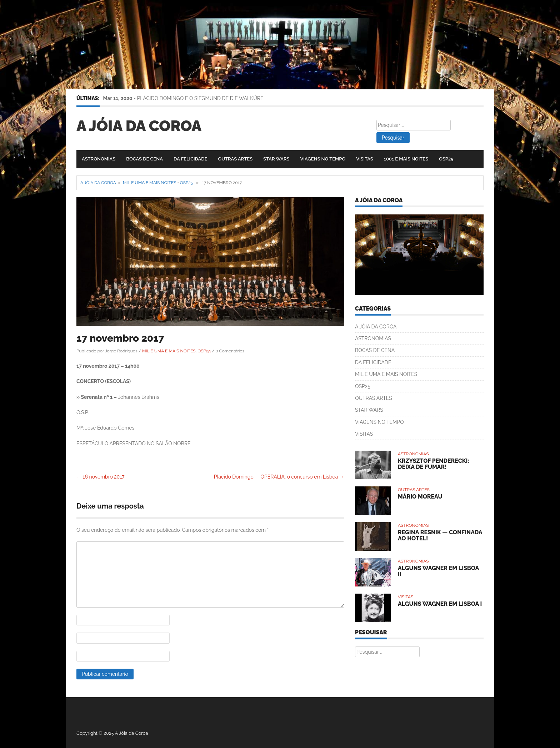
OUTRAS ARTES (235, 159)
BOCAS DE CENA (144, 159)
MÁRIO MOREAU (420, 497)
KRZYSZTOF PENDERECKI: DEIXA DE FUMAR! (434, 464)
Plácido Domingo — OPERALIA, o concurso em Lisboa (279, 477)
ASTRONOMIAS (99, 159)
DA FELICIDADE (190, 159)
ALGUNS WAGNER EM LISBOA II (438, 571)
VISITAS (365, 159)
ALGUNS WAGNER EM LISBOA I (440, 604)
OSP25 (446, 159)
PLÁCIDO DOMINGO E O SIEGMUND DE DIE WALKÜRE (200, 98)
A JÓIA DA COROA (376, 327)
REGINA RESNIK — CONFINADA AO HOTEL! (440, 536)
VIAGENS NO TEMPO (323, 159)
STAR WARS (276, 159)
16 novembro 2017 (101, 477)
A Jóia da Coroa (139, 126)
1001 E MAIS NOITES (406, 159)
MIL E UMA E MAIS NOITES (149, 183)
